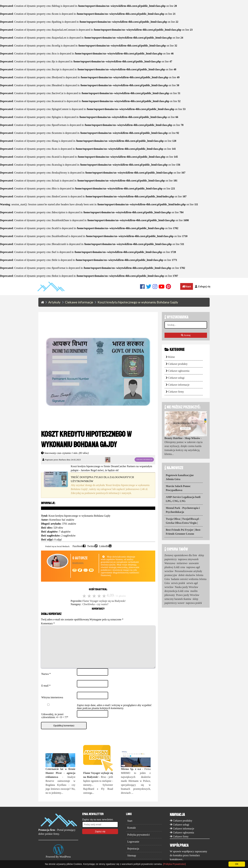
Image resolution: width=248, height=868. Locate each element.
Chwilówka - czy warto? (95, 604)
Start (187, 286)
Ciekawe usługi (176, 378)
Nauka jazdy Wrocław (186, 587)
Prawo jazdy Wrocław (188, 595)
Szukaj (186, 335)
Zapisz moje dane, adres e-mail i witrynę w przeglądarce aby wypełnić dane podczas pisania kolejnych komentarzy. (114, 713)
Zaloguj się (203, 286)
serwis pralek (178, 583)
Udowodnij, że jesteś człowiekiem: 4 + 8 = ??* (55, 722)
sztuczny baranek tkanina (178, 599)
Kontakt (132, 834)
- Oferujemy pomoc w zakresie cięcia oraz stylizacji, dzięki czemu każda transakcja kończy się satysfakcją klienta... (184, 446)
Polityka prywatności (139, 841)
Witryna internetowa (52, 704)
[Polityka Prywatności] (174, 864)
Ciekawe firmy (176, 392)
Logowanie (133, 848)
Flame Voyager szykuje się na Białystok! (104, 601)
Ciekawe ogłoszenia (179, 371)
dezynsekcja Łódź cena (177, 591)
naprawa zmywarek (188, 559)
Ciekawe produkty (178, 364)
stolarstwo (182, 563)
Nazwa (46, 680)
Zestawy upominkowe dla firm (181, 555)
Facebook (78, 546)
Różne (172, 357)
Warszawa (170, 563)
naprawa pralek (194, 603)
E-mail (46, 692)
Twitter (91, 546)
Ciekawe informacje (179, 385)
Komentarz (48, 623)
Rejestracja (133, 855)
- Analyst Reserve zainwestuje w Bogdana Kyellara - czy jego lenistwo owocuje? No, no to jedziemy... (60, 788)
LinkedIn (104, 546)
